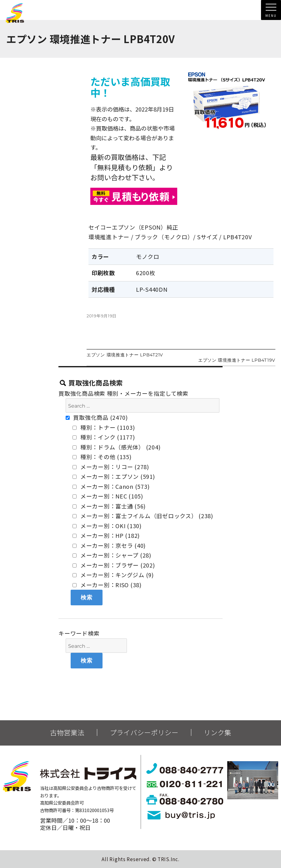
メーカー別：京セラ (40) (109, 545)
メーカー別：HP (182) (106, 535)
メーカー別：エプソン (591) (114, 476)
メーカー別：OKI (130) (107, 526)
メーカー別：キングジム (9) (113, 575)
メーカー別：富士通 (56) (109, 506)
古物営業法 (67, 732)
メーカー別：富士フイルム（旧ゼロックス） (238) (143, 516)
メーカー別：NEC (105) (108, 496)
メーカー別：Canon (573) (111, 486)
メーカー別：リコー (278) (111, 467)
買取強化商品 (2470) (97, 417)
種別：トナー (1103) (104, 427)
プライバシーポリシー (144, 732)
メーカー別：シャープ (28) (112, 555)
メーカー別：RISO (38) (107, 585)
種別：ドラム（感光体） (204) (116, 447)
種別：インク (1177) (104, 437)
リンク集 (218, 732)
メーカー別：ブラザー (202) (114, 565)
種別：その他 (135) (102, 457)
